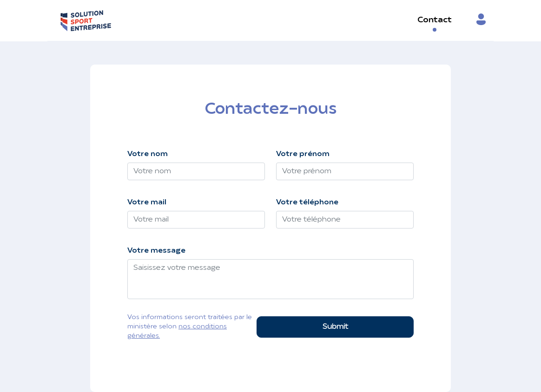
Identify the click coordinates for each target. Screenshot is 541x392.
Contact (435, 20)
